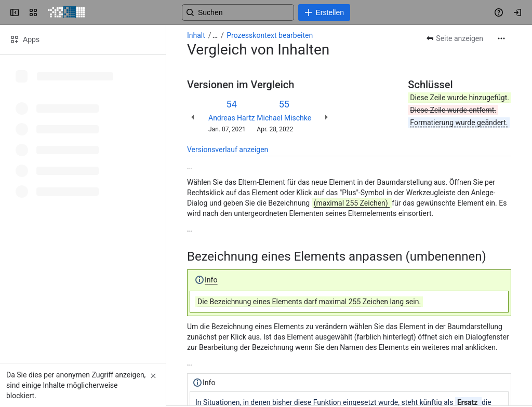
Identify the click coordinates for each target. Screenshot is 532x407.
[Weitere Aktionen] (501, 38)
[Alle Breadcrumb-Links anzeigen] (215, 35)
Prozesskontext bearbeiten (270, 35)
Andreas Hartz (231, 118)
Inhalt (196, 35)
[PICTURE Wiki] (66, 12)
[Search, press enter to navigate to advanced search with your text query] (264, 12)
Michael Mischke (284, 118)
